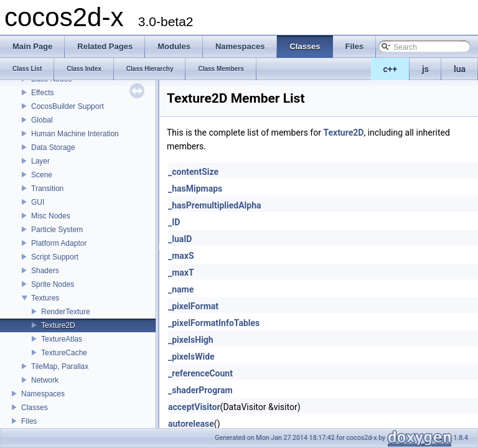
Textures (45, 298)
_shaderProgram (200, 390)
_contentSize (193, 172)
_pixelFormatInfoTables (214, 323)
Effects (42, 93)
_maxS (181, 256)
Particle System (57, 230)
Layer (40, 161)
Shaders (45, 271)
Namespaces (43, 394)
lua (460, 69)
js (425, 69)
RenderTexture (66, 312)
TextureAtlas (62, 339)
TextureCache (64, 353)
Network (45, 380)
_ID (174, 222)
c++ (391, 69)
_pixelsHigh (191, 340)
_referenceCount (200, 373)
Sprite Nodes (53, 284)
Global (42, 120)
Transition (47, 189)
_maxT (181, 273)
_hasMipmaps (195, 189)
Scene (42, 175)
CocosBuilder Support (68, 106)
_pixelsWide (191, 357)
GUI (38, 202)
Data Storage (53, 147)
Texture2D (58, 325)
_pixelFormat (193, 306)
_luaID (180, 239)
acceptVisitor (194, 407)
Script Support (55, 257)
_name (181, 289)
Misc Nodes (51, 216)
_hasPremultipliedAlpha (215, 205)
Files (29, 421)
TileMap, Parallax (60, 366)
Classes (35, 408)
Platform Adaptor (59, 243)
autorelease (191, 424)
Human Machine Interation (75, 134)
